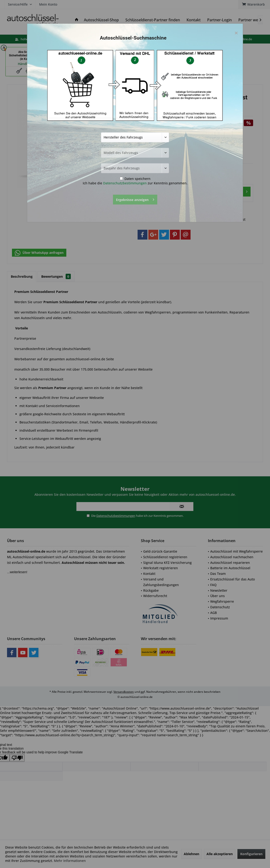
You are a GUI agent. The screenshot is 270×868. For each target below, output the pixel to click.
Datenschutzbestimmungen (125, 183)
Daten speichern (135, 179)
